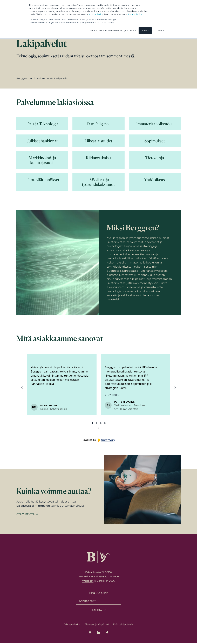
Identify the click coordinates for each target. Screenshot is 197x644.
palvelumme (41, 78)
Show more (112, 395)
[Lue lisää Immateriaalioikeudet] (155, 124)
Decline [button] (161, 30)
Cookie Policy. (96, 14)
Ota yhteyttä (25, 515)
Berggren (22, 78)
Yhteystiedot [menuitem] (72, 625)
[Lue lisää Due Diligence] (98, 124)
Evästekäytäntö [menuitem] (123, 625)
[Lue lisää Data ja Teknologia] (42, 124)
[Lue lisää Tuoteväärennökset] (42, 182)
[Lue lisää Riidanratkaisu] (98, 160)
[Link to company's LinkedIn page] (99, 633)
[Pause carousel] (99, 428)
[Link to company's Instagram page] (90, 633)
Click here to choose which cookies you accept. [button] (112, 30)
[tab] (92, 423)
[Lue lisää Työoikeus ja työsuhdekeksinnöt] (98, 182)
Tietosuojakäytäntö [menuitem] (97, 625)
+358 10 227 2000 (109, 577)
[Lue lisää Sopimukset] (155, 141)
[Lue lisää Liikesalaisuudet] (98, 141)
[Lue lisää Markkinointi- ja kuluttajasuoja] (42, 160)
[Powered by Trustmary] (98, 440)
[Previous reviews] (22, 388)
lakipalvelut (61, 78)
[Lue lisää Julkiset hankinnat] (42, 141)
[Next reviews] (175, 388)
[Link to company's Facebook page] (107, 633)
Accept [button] (145, 30)
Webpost (88, 582)
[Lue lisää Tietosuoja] (155, 160)
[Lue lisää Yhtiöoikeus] (155, 182)
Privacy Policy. (135, 14)
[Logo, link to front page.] (98, 558)
